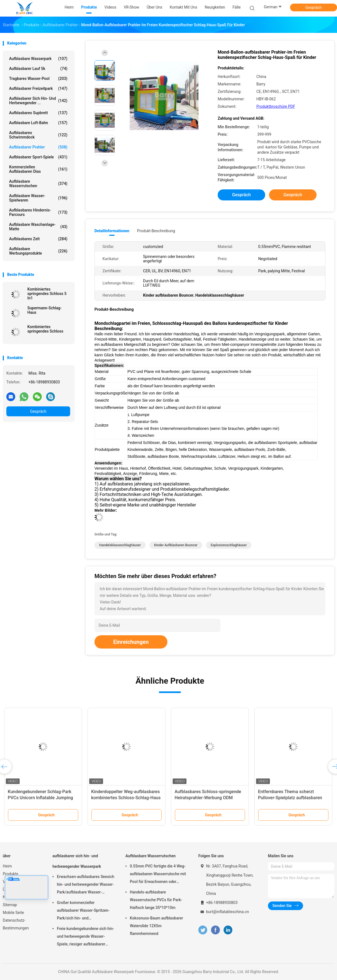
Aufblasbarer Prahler (38, 147)
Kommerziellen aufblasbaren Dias (38, 169)
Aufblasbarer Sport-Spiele (38, 157)
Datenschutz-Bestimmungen (16, 924)
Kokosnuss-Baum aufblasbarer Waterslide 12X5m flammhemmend (156, 926)
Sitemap (10, 905)
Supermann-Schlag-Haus (44, 310)
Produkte (10, 874)
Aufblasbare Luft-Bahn (38, 123)
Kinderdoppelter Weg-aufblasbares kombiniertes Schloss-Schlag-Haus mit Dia (126, 798)
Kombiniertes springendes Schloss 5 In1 (47, 294)
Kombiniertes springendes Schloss (45, 329)
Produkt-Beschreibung (156, 231)
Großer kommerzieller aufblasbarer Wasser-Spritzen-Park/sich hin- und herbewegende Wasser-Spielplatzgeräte (83, 911)
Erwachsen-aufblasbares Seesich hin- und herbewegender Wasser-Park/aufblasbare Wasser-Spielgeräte (85, 885)
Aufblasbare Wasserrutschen (38, 184)
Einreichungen (131, 642)
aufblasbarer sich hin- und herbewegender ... (38, 101)
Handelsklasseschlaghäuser (120, 545)
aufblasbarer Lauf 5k (38, 69)
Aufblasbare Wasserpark (38, 59)
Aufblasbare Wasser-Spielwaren (38, 198)
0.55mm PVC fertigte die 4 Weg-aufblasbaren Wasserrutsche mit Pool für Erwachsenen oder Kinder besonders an (158, 875)
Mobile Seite (13, 913)
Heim (7, 866)
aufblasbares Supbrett (38, 113)
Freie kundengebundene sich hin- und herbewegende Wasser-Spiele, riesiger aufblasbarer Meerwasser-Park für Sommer (85, 937)
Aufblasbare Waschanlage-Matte (38, 227)
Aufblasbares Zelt (38, 239)
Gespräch (313, 7)
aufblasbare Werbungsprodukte (38, 251)
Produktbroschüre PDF (276, 106)
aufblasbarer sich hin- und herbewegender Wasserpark (77, 861)
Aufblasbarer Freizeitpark (38, 88)
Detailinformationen (112, 231)
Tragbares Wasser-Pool (38, 79)
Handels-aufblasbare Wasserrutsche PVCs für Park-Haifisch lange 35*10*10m (156, 900)
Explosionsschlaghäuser (229, 545)
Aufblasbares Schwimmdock (38, 135)
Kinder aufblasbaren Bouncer (176, 545)
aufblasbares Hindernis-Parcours (38, 212)
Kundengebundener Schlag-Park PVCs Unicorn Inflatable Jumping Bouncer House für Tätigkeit (40, 798)
